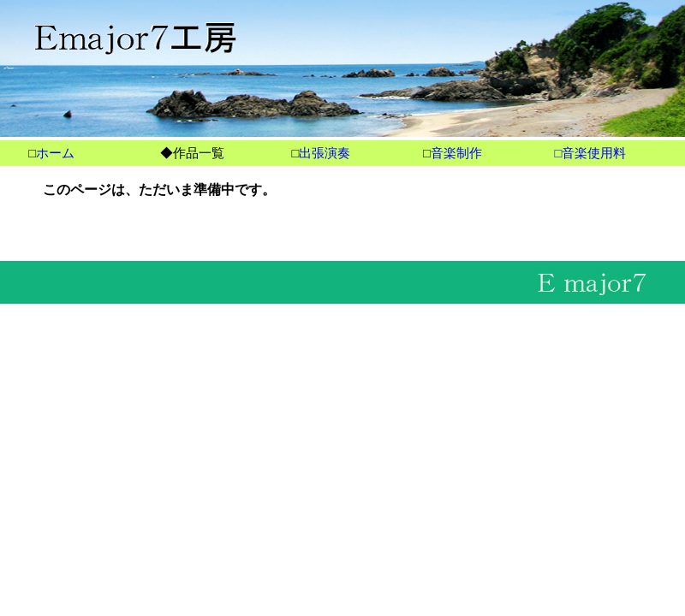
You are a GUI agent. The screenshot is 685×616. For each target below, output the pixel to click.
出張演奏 (325, 153)
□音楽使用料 (590, 153)
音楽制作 (456, 153)
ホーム (55, 153)
